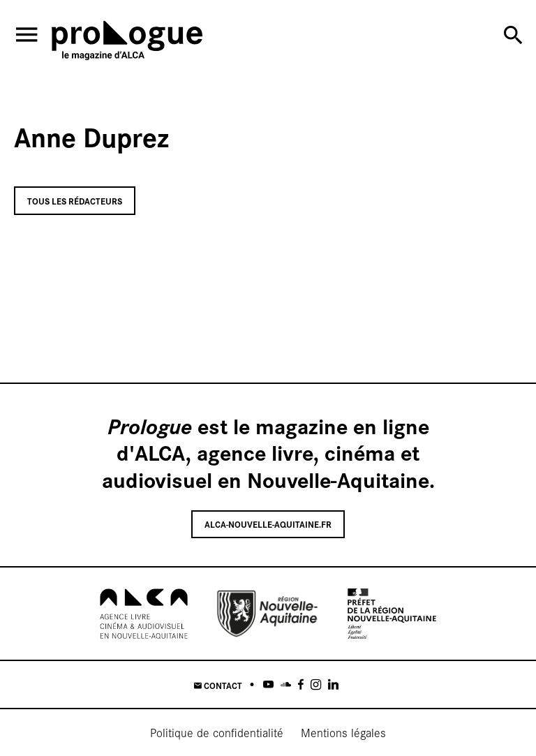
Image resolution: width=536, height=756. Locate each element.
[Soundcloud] (286, 684)
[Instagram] (316, 684)
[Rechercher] (513, 35)
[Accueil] (127, 43)
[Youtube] (268, 684)
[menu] (27, 35)
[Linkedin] (333, 684)
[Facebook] (301, 684)
